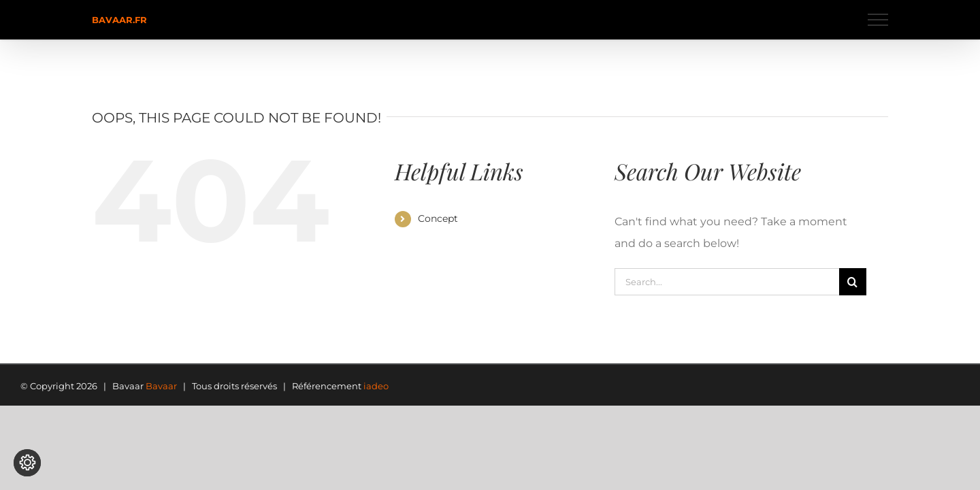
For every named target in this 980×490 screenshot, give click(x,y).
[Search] (853, 282)
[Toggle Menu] (878, 20)
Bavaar (161, 386)
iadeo (376, 386)
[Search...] (727, 282)
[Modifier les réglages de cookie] (27, 463)
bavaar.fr (119, 20)
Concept (438, 218)
